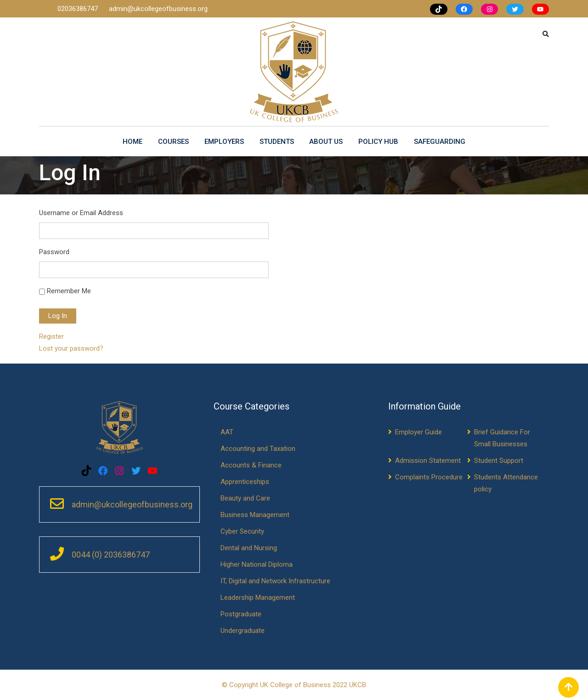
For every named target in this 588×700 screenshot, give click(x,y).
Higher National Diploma (257, 564)
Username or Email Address (81, 213)
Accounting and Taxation (258, 449)
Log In (58, 316)
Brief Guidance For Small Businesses (502, 438)
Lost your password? (71, 348)
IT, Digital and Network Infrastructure (275, 581)
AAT (227, 432)
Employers (224, 142)
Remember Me (69, 291)
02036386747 (79, 9)
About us (326, 142)
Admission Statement (428, 461)
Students (277, 142)
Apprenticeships (245, 482)
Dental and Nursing (249, 548)
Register (51, 336)
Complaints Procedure (429, 477)
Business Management (255, 515)
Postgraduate (241, 614)
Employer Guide (418, 432)
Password (54, 252)
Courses (173, 142)
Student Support (499, 461)
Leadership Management (258, 598)
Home (133, 142)
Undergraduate (243, 631)
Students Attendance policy (506, 483)
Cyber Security (242, 531)
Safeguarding (440, 142)
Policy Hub (379, 142)
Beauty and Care (245, 498)
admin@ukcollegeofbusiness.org (158, 9)
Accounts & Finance (251, 465)
